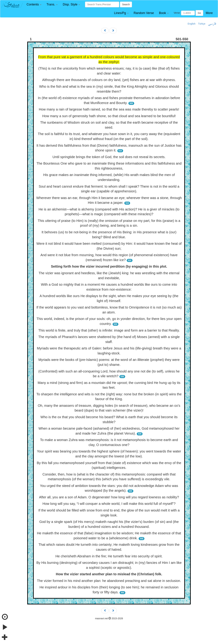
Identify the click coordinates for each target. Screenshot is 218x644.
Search (126, 4)
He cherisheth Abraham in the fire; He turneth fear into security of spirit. (109, 556)
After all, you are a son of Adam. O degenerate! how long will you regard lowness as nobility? (109, 497)
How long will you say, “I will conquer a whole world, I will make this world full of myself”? (109, 504)
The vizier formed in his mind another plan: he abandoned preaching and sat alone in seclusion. (109, 581)
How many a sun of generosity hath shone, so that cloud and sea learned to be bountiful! (109, 116)
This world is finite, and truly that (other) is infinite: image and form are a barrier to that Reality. (109, 330)
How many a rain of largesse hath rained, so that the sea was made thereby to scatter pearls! (109, 109)
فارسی (212, 24)
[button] (34, 5)
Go (199, 13)
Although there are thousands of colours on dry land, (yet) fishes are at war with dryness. (109, 80)
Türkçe (202, 24)
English (192, 24)
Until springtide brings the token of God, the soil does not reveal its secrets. (109, 157)
